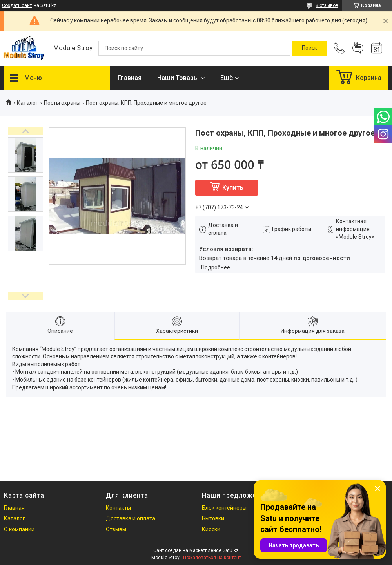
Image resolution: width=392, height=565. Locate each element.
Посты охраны (62, 103)
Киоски (211, 529)
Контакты (118, 508)
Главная (130, 78)
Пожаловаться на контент (212, 558)
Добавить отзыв (358, 48)
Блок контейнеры (224, 508)
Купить (233, 188)
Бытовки (213, 518)
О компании (19, 529)
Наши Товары (178, 78)
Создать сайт (17, 5)
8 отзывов (327, 5)
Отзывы (116, 529)
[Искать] (309, 48)
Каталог (27, 103)
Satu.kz (231, 550)
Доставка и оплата (131, 518)
